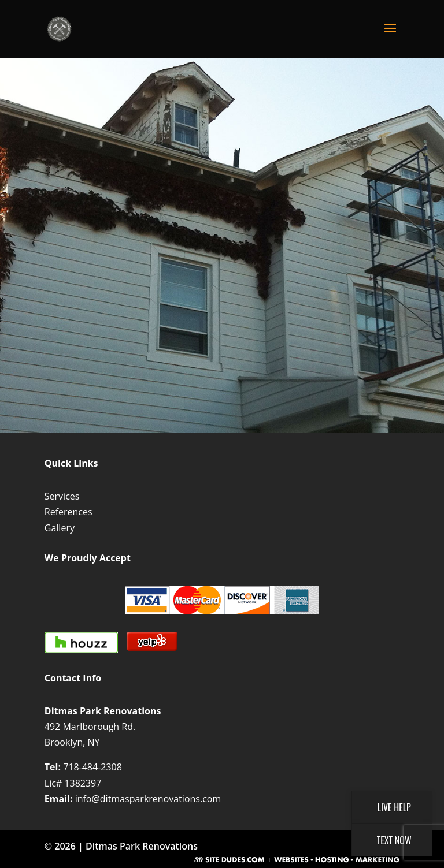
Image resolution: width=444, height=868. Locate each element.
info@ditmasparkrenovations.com (148, 799)
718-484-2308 (92, 767)
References (69, 512)
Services (62, 496)
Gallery (60, 528)
